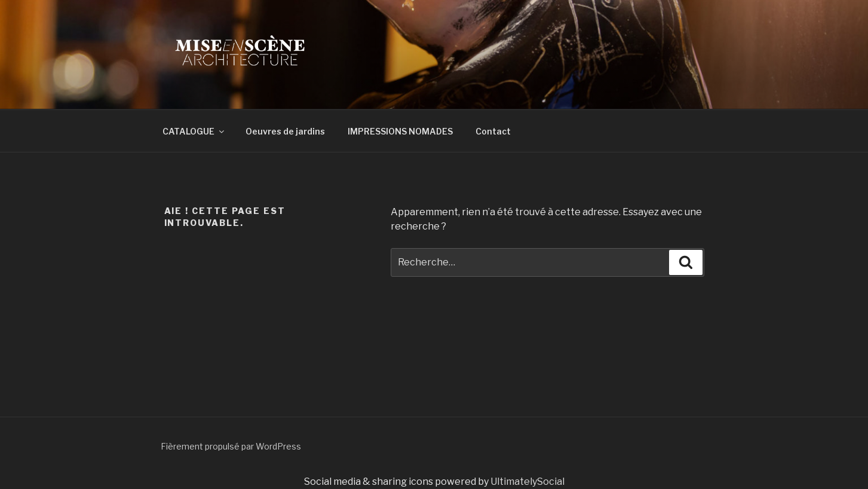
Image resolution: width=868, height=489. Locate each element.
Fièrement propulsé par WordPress (231, 446)
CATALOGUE (194, 131)
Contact (493, 131)
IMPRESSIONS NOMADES (400, 131)
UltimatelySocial (527, 482)
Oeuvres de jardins (285, 131)
